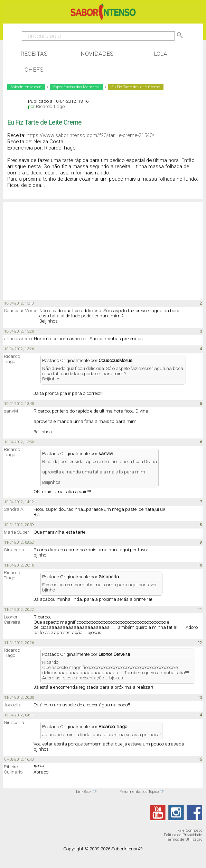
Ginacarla (14, 550)
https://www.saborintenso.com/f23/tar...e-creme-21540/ (91, 135)
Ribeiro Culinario (13, 769)
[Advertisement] (58, 247)
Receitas (34, 54)
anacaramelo (18, 339)
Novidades (97, 54)
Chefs (34, 70)
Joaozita (13, 705)
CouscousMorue (21, 311)
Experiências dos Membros (76, 87)
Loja (161, 54)
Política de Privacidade (183, 835)
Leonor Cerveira (12, 620)
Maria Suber (16, 532)
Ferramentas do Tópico (139, 792)
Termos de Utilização (184, 839)
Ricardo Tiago (50, 106)
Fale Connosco (190, 830)
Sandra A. (14, 509)
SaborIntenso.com (26, 87)
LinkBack (84, 792)
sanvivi (11, 411)
